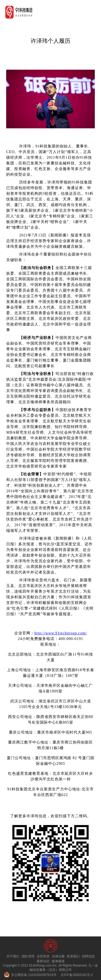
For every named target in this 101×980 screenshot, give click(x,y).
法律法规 (58, 956)
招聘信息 (88, 956)
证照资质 (43, 956)
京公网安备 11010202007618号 (30, 975)
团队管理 (28, 956)
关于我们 (13, 956)
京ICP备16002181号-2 (77, 975)
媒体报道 (58, 961)
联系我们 (73, 956)
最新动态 (43, 961)
